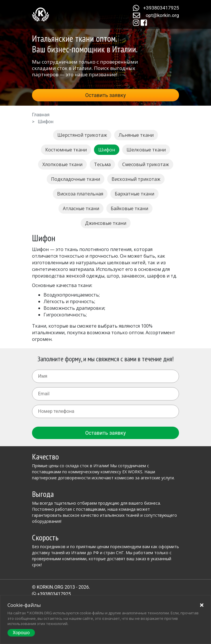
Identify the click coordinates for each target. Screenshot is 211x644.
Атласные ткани (81, 208)
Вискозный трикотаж (136, 179)
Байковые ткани (129, 208)
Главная (41, 115)
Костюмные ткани (66, 150)
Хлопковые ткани (62, 164)
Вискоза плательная (80, 194)
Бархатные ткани (134, 194)
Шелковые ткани (146, 150)
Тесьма (102, 164)
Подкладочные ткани (76, 179)
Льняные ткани (136, 135)
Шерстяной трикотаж (82, 135)
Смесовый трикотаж (146, 164)
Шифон (107, 150)
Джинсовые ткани (106, 223)
